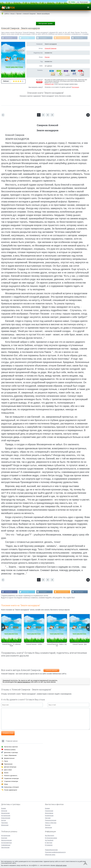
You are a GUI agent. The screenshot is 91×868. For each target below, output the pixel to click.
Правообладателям (51, 850)
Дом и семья (8, 770)
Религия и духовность (11, 775)
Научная (48, 818)
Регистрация (84, 2)
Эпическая (48, 827)
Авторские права (45, 23)
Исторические (6, 815)
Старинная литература (11, 781)
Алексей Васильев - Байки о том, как (57, 645)
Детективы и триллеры (11, 752)
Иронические (5, 813)
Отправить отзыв (8, 733)
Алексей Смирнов (51, 48)
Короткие (4, 838)
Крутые (4, 820)
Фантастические (6, 840)
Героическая (49, 811)
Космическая (49, 815)
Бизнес (6, 772)
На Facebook (9, 38)
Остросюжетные (6, 842)
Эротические (5, 847)
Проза (6, 761)
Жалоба (39, 82)
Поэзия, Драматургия (11, 790)
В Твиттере (26, 38)
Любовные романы (10, 749)
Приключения (8, 764)
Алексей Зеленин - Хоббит (34, 644)
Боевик (3, 808)
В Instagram (44, 38)
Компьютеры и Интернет (12, 787)
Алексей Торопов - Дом (80, 644)
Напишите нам (49, 84)
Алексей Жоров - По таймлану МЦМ (11, 645)
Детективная (49, 813)
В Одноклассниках (64, 38)
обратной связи (61, 865)
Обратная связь (50, 854)
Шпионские (5, 825)
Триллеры (4, 822)
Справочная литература (11, 778)
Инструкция (75, 87)
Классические (6, 818)
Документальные (9, 758)
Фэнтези (48, 825)
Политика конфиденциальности (55, 852)
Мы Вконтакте (80, 38)
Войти (73, 2)
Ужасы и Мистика (51, 822)
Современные (6, 845)
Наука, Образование (10, 755)
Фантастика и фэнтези (11, 747)
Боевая (47, 808)
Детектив (4, 811)
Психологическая (51, 820)
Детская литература (10, 767)
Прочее (47, 57)
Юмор (6, 784)
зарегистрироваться (24, 682)
